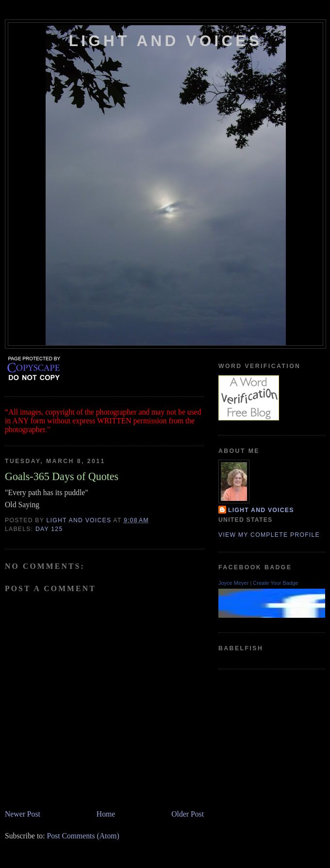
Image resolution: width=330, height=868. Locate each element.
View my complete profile (269, 535)
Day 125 (49, 529)
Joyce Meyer (233, 583)
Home (106, 814)
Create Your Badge (275, 583)
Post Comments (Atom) (83, 836)
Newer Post (23, 814)
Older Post (188, 814)
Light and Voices (165, 41)
